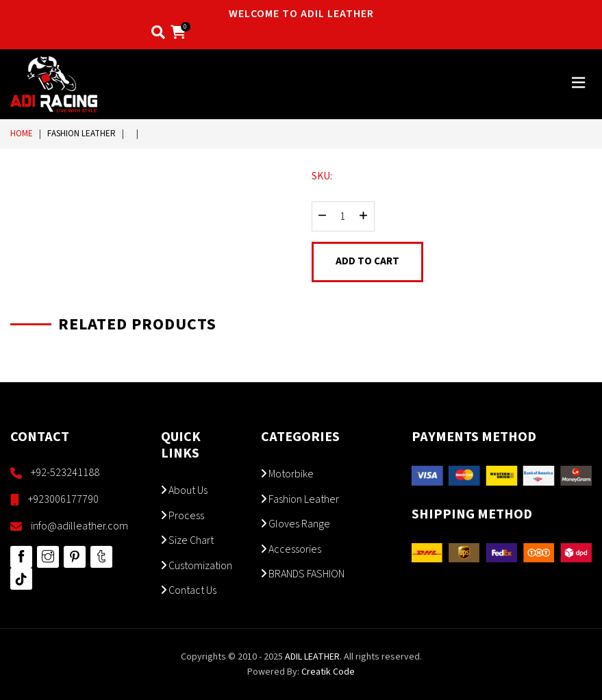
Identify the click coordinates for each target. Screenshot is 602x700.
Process (183, 516)
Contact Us (189, 590)
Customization (197, 566)
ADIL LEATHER (312, 657)
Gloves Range (296, 524)
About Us (184, 490)
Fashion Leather (81, 134)
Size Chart (187, 540)
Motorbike (287, 474)
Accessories (291, 549)
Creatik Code (328, 672)
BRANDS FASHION (303, 574)
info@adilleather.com (79, 526)
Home (22, 134)
